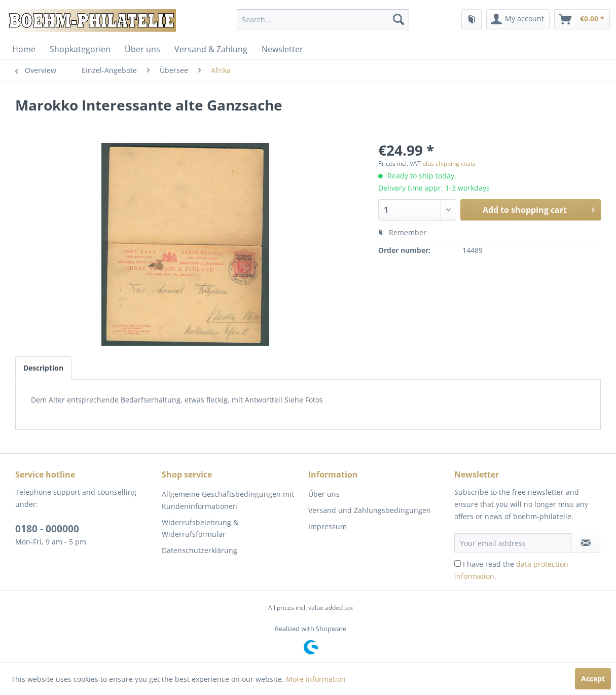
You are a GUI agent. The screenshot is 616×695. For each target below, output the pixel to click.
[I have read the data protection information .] (458, 563)
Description (43, 368)
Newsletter (282, 49)
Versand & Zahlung (211, 49)
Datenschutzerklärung (200, 550)
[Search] (398, 19)
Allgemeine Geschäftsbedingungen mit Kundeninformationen (228, 500)
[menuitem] (323, 19)
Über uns (142, 49)
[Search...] (323, 19)
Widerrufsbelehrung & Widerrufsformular (200, 528)
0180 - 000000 (47, 529)
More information (316, 679)
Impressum (328, 526)
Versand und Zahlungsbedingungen (370, 510)
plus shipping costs (449, 163)
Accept (593, 679)
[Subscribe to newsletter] (586, 543)
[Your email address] (513, 543)
